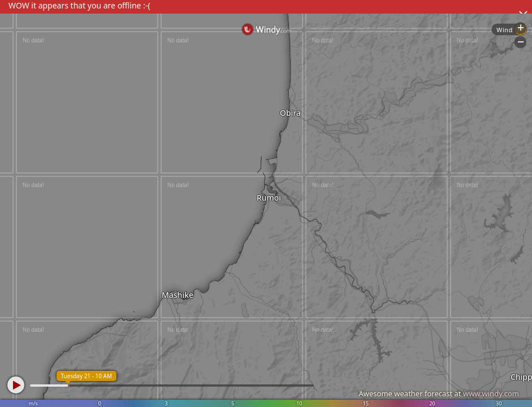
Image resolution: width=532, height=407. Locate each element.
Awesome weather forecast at (439, 393)
